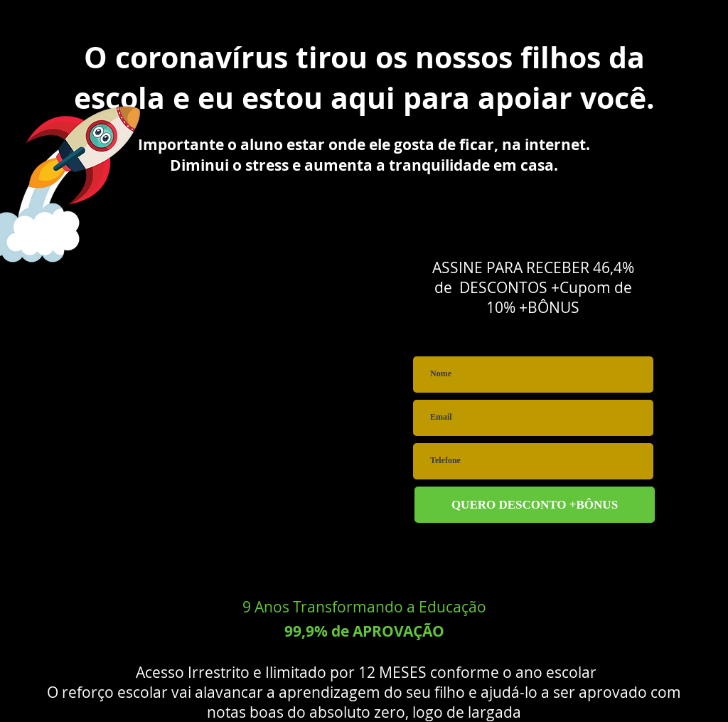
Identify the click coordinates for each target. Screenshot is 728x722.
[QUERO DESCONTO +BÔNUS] (535, 505)
